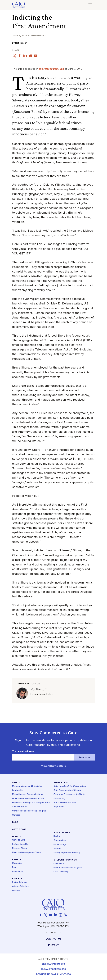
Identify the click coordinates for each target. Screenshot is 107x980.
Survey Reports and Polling (67, 853)
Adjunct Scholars (20, 886)
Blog (15, 822)
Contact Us (53, 939)
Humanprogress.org (53, 969)
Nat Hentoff (21, 43)
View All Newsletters (54, 766)
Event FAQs (18, 871)
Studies (57, 849)
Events (17, 860)
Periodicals (61, 783)
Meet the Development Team (27, 853)
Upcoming (17, 863)
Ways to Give (19, 840)
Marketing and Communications (28, 794)
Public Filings (60, 844)
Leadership (18, 790)
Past (14, 867)
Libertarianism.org (54, 964)
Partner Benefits (20, 844)
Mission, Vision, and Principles (27, 786)
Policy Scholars (20, 882)
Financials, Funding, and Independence (31, 803)
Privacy (54, 945)
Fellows (16, 890)
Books (57, 836)
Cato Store (19, 829)
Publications (62, 833)
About (16, 783)
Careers (16, 815)
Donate (17, 837)
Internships (59, 863)
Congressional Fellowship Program (29, 811)
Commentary (60, 840)
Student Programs (65, 860)
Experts (17, 879)
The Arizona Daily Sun (51, 69)
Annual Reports (20, 807)
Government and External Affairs (28, 799)
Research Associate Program (68, 868)
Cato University (61, 872)
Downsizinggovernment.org (53, 974)
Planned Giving (20, 848)
